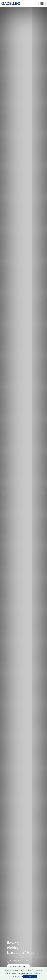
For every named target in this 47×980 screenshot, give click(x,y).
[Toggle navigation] (42, 3)
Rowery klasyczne (18, 966)
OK (30, 977)
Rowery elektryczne (19, 960)
